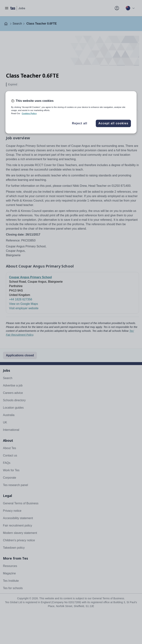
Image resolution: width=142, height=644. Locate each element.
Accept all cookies (113, 123)
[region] (71, 112)
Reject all (80, 123)
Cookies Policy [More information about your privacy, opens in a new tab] (29, 113)
